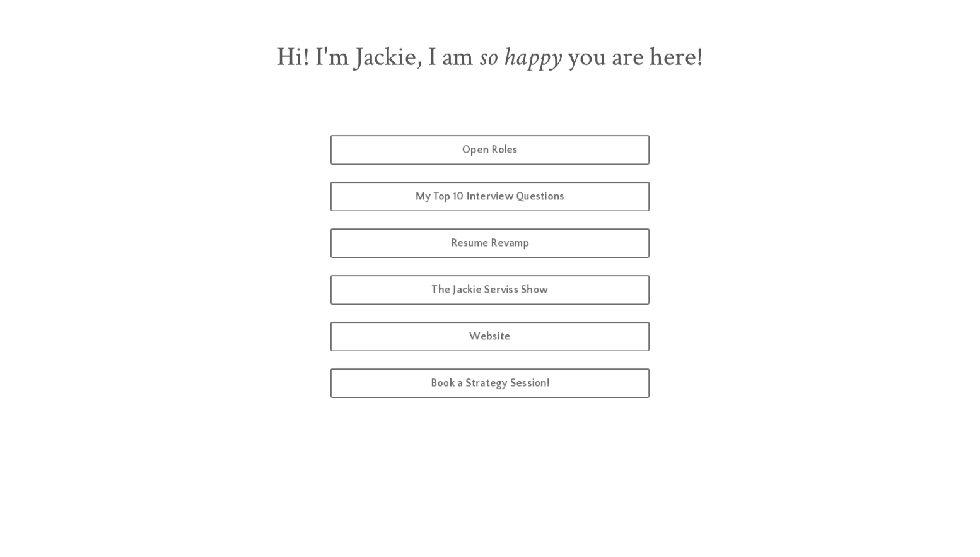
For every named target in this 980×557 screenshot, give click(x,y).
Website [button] (490, 337)
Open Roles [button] (490, 150)
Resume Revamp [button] (490, 243)
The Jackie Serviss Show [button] (490, 290)
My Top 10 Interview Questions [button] (490, 196)
